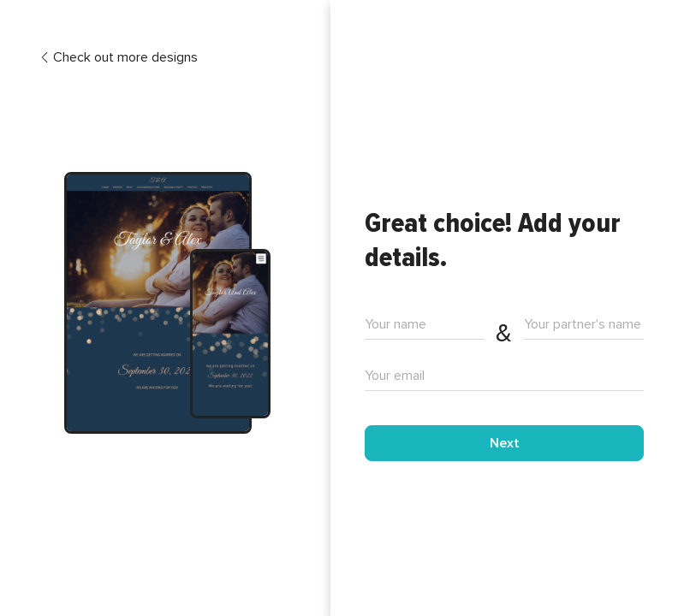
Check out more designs (119, 58)
